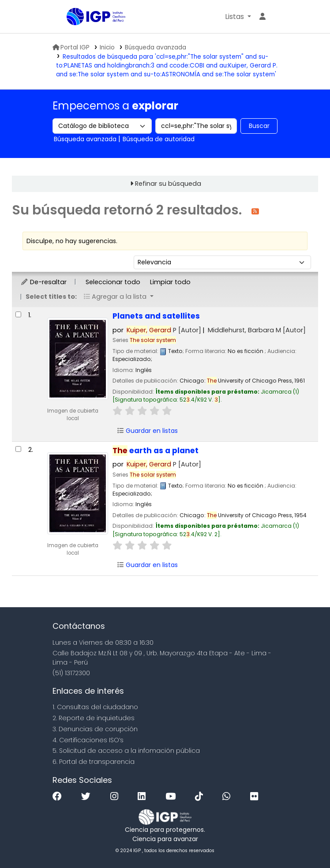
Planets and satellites (156, 316)
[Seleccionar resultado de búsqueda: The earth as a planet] (18, 449)
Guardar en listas (147, 431)
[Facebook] (59, 797)
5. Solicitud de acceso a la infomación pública (126, 751)
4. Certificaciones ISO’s (88, 740)
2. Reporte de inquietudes (94, 718)
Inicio (107, 47)
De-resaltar (43, 282)
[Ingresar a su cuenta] (262, 17)
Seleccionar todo (113, 282)
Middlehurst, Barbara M (257, 330)
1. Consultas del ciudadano (95, 707)
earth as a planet (156, 451)
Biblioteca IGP (89, 34)
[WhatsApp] (229, 797)
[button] (238, 17)
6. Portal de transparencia (94, 762)
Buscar (259, 126)
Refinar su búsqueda (168, 184)
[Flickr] (256, 797)
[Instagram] (116, 797)
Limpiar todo (170, 282)
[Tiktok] (201, 797)
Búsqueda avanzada (156, 47)
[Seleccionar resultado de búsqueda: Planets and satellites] (18, 314)
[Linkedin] (144, 797)
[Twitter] (88, 797)
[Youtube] (173, 797)
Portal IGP (71, 47)
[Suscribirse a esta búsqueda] (255, 211)
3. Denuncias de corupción (95, 729)
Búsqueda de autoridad (159, 139)
